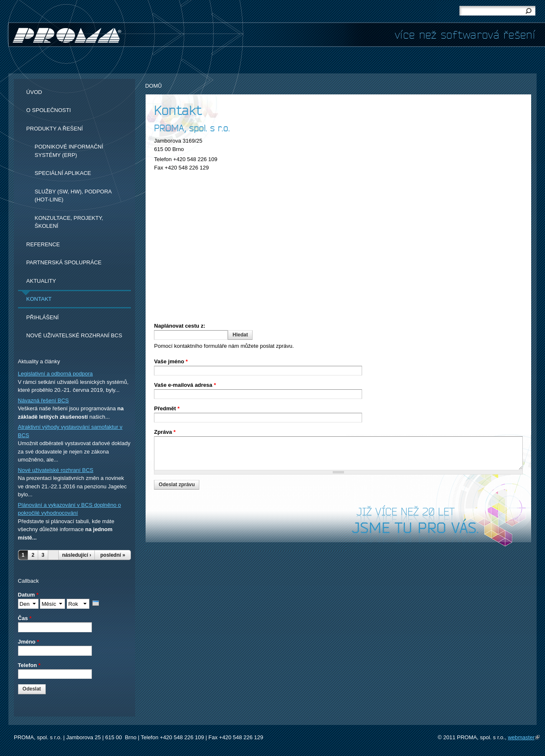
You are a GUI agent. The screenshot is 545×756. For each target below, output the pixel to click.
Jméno (29, 642)
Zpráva (165, 432)
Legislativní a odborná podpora (56, 374)
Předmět (167, 408)
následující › (77, 555)
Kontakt (39, 299)
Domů (154, 86)
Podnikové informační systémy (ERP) (69, 151)
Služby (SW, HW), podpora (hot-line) (73, 196)
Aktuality (41, 281)
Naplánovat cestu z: (180, 326)
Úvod (34, 92)
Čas (25, 618)
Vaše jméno (171, 361)
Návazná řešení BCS (43, 400)
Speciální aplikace (63, 173)
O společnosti (49, 110)
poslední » (113, 555)
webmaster (524, 737)
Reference (43, 244)
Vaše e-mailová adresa (185, 385)
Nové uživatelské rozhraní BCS (74, 335)
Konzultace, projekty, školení (69, 222)
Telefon (29, 665)
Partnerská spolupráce (64, 262)
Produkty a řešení (55, 129)
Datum (28, 595)
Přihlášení (43, 317)
